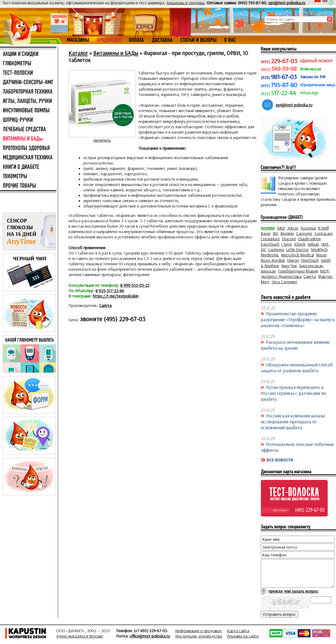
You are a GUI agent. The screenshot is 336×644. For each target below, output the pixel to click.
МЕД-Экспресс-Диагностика (295, 274)
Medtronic (270, 255)
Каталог (78, 53)
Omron (293, 260)
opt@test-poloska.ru (287, 3)
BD (276, 233)
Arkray (293, 228)
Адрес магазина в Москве (80, 636)
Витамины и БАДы (116, 53)
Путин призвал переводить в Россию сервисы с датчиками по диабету (293, 393)
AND (281, 228)
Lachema (276, 249)
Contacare (324, 233)
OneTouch (310, 260)
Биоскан (268, 271)
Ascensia (308, 228)
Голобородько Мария (298, 271)
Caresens (304, 233)
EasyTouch (270, 244)
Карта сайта (238, 631)
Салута (105, 305)
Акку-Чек (289, 266)
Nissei (321, 255)
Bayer (266, 233)
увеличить (102, 140)
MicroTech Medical (298, 255)
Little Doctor (297, 249)
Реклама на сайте (243, 636)
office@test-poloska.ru (150, 636)
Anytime (268, 228)
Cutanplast (270, 239)
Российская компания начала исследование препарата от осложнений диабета (293, 421)
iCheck (300, 244)
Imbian (313, 244)
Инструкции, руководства (199, 636)
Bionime (287, 233)
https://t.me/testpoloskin (116, 296)
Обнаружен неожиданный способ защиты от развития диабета (297, 367)
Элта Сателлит (284, 282)
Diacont (289, 239)
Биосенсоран (311, 266)
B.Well (323, 228)
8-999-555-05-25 (135, 285)
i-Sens (287, 244)
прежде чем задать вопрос (293, 591)
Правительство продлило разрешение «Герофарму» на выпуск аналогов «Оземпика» (298, 319)
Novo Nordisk (273, 260)
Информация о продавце (199, 631)
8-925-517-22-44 (110, 291)
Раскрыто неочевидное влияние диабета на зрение (295, 345)
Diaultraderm (309, 239)
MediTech (319, 249)
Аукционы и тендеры (185, 3)
